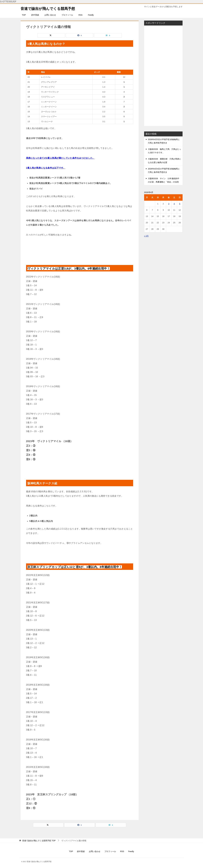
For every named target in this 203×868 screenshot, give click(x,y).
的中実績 (35, 15)
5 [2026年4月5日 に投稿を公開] (180, 204)
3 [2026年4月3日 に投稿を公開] (169, 204)
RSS (80, 15)
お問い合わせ (50, 15)
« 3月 (146, 236)
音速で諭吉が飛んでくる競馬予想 (52, 8)
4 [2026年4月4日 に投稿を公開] (174, 204)
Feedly (91, 15)
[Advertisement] (163, 76)
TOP (24, 15)
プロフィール (67, 15)
